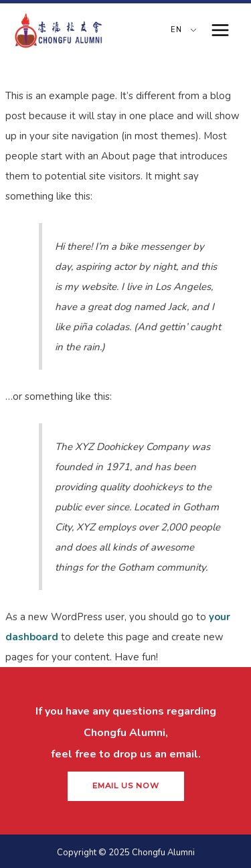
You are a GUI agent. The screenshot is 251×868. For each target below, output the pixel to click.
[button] (126, 786)
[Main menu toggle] (221, 30)
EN (175, 30)
